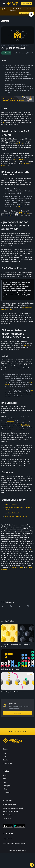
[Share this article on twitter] (2, 606)
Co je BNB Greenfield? (12, 504)
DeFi (3, 122)
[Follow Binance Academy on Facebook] (4, 834)
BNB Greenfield (24, 213)
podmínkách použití (18, 567)
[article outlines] (31, 14)
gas (32, 390)
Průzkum (6, 789)
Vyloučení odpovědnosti (10, 812)
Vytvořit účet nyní (17, 713)
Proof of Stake (25, 425)
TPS (27, 386)
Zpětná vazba (7, 818)
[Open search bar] (19, 3)
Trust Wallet (6, 793)
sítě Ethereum (21, 143)
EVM (13, 161)
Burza (5, 775)
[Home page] (13, 3)
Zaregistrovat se (26, 3)
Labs (4, 782)
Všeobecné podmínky (10, 805)
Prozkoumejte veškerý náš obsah (18, 731)
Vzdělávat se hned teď (26, 13)
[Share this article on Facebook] (11, 606)
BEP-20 (20, 207)
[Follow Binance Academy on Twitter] (6, 834)
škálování (26, 345)
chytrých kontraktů (20, 159)
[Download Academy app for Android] (19, 826)
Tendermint (10, 421)
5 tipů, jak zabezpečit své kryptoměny (17, 516)
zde (31, 549)
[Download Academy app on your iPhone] (8, 826)
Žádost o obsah (8, 815)
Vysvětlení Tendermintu (12, 513)
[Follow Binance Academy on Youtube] (12, 834)
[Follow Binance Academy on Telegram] (9, 834)
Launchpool (6, 786)
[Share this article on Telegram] (19, 606)
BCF (4, 779)
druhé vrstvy (10, 215)
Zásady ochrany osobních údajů (13, 808)
